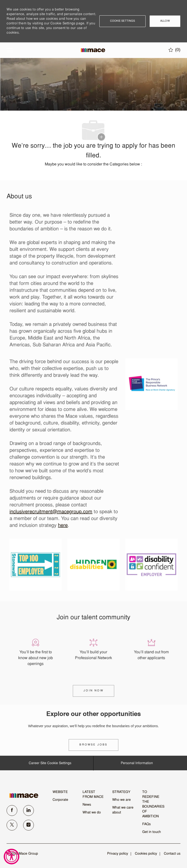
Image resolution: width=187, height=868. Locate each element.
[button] (123, 21)
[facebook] (12, 811)
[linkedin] (28, 811)
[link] (93, 745)
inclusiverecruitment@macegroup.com (51, 513)
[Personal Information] (137, 765)
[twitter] (12, 825)
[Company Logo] (93, 50)
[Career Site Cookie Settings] (50, 765)
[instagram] (28, 825)
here (63, 527)
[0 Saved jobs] (174, 50)
